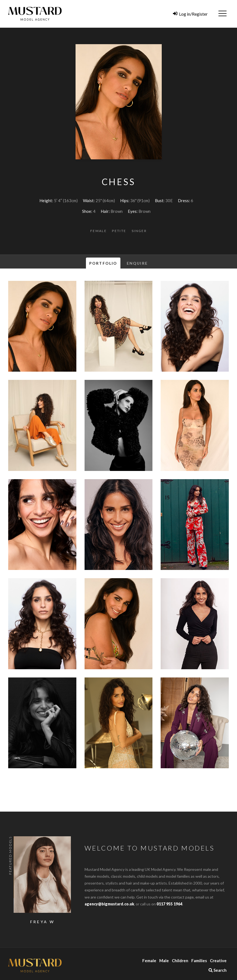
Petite (119, 231)
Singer (139, 231)
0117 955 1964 (169, 904)
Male (164, 961)
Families (199, 961)
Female (99, 231)
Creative (218, 961)
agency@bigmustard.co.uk (109, 904)
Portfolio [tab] (103, 263)
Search (218, 970)
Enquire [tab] (137, 263)
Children (180, 961)
